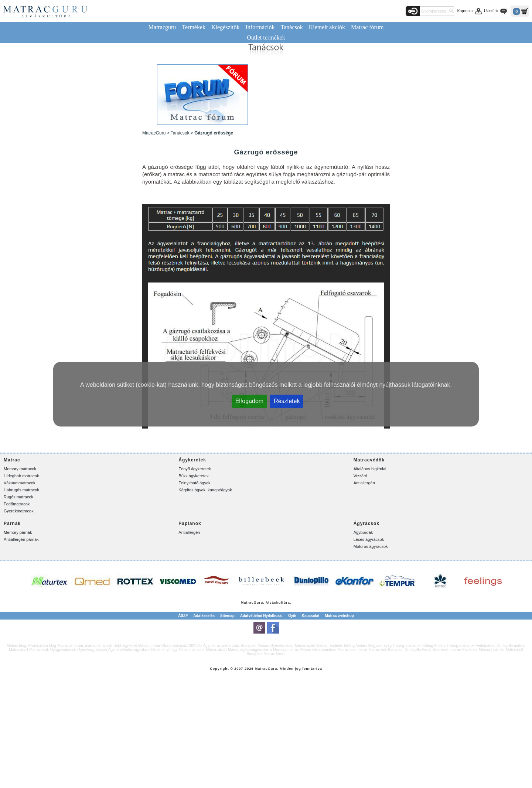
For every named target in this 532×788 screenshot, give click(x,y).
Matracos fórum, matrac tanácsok (85, 646)
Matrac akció (216, 650)
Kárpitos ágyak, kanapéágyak (205, 490)
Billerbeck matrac (447, 650)
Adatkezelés (204, 616)
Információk (260, 27)
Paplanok (470, 650)
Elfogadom (250, 401)
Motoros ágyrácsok (371, 546)
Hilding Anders (434, 646)
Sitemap (227, 616)
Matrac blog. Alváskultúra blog (31, 646)
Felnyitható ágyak (194, 483)
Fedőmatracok (17, 504)
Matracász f (18, 650)
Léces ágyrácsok (369, 539)
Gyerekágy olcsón (92, 650)
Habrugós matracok (21, 490)
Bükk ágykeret (125, 646)
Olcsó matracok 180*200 (181, 646)
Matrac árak (39, 650)
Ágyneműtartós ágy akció (129, 650)
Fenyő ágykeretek (195, 469)
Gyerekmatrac (282, 646)
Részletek (287, 401)
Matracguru (162, 27)
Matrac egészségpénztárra (250, 650)
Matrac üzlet (305, 646)
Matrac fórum (367, 27)
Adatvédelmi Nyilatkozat (261, 616)
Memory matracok (20, 469)
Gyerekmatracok (19, 511)
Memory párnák (18, 532)
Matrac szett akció (352, 650)
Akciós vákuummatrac (318, 650)
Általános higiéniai (370, 469)
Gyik (292, 616)
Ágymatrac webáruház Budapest (230, 646)
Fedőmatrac (486, 646)
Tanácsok (292, 27)
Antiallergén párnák (21, 539)
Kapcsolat (465, 11)
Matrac (247, 603)
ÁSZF (183, 616)
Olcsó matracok (192, 650)
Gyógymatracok (63, 650)
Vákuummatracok (20, 483)
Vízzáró (360, 476)
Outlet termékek (266, 37)
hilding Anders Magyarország (368, 646)
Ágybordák (363, 532)
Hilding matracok (407, 646)
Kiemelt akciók (327, 27)
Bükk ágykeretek (193, 476)
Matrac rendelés (330, 646)
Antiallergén (364, 483)
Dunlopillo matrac (511, 646)
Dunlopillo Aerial (418, 650)
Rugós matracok (18, 497)
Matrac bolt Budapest (386, 650)
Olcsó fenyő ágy (164, 650)
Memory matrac (286, 650)
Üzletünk (491, 11)
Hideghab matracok (21, 476)
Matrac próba (149, 646)
